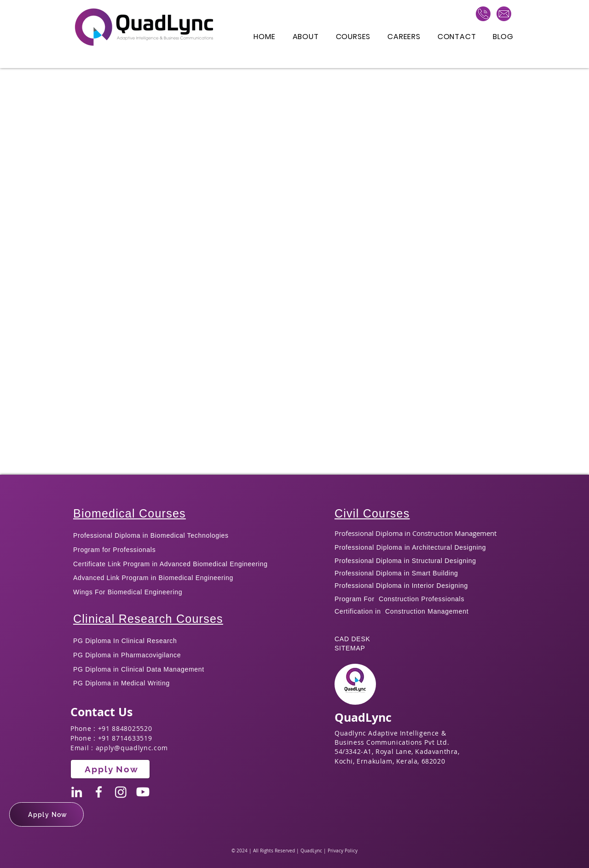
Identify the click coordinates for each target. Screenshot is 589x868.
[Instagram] (121, 792)
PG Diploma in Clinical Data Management (139, 669)
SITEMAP (350, 648)
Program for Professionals (115, 550)
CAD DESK (352, 639)
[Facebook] (99, 792)
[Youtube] (143, 792)
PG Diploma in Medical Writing (121, 683)
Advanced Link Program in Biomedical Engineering (153, 578)
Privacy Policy (343, 851)
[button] (46, 814)
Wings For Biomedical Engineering (128, 592)
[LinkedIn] (77, 792)
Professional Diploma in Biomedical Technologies (151, 535)
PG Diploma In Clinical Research (125, 641)
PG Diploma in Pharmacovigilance (127, 655)
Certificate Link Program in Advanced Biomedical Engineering (170, 564)
